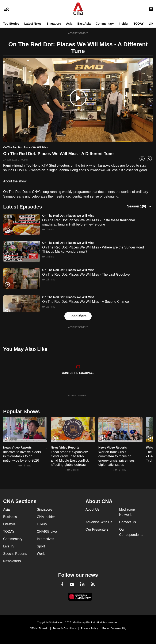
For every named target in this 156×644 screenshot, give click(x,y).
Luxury (42, 524)
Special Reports (15, 554)
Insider (124, 24)
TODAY (139, 24)
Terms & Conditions (65, 628)
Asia (69, 24)
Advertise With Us (99, 522)
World (41, 554)
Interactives (46, 539)
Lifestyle (9, 524)
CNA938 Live (47, 532)
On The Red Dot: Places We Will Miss (68, 216)
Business (10, 517)
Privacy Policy (89, 628)
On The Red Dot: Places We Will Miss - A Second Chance (85, 302)
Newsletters (12, 561)
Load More (78, 316)
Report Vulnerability (114, 628)
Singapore (54, 24)
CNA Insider (46, 517)
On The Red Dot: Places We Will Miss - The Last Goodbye (86, 274)
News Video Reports (17, 447)
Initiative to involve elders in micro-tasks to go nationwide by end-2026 (22, 456)
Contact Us (127, 522)
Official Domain (39, 628)
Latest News (33, 24)
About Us (92, 509)
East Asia (84, 24)
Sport (41, 546)
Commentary (105, 24)
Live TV (9, 546)
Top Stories (11, 24)
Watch (150, 447)
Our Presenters (97, 529)
